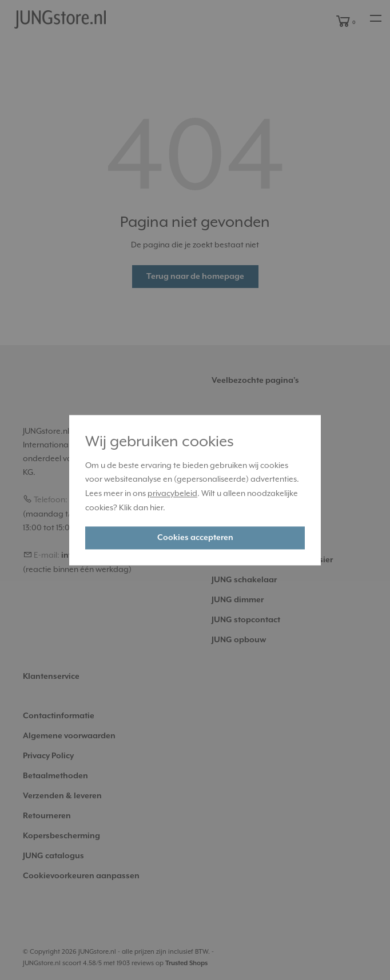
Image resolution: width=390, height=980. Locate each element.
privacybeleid (172, 494)
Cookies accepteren (195, 538)
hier (156, 507)
